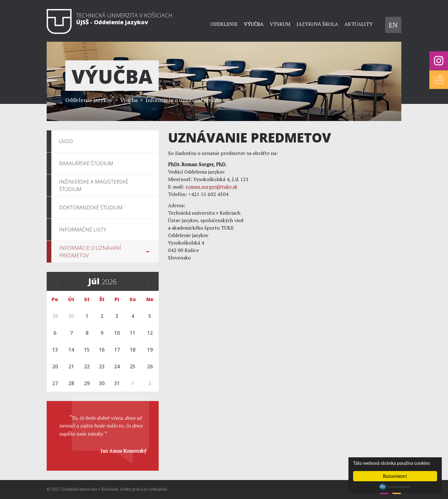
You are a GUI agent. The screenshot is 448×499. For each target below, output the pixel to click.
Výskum (280, 24)
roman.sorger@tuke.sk (211, 187)
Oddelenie (224, 24)
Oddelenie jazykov (89, 100)
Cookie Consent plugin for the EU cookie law (395, 487)
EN (393, 25)
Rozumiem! (395, 476)
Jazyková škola (317, 24)
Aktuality (359, 24)
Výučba (254, 24)
